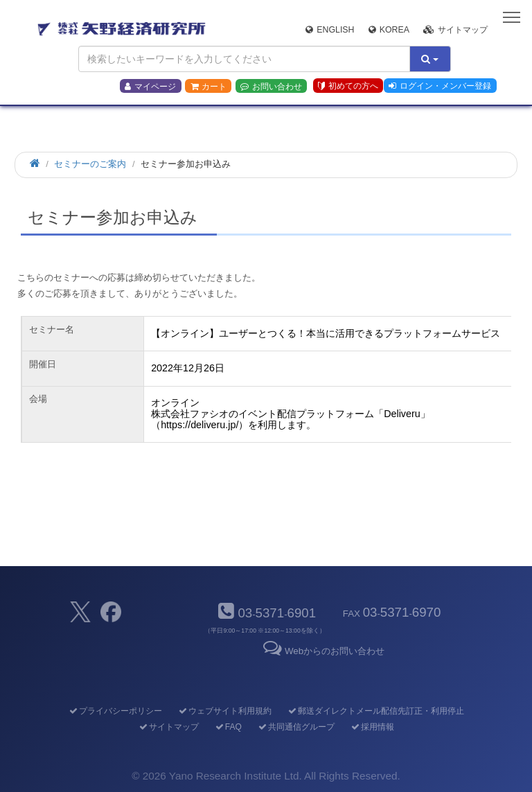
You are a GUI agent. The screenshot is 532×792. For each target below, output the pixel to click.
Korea (389, 30)
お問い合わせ (271, 87)
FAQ (228, 727)
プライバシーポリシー (115, 711)
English (330, 30)
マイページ (150, 87)
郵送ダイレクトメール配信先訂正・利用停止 (375, 711)
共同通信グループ (295, 727)
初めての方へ (348, 86)
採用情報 (372, 727)
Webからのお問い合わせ (323, 651)
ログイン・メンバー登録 (440, 86)
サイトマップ (455, 30)
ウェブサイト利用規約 (224, 711)
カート (209, 87)
